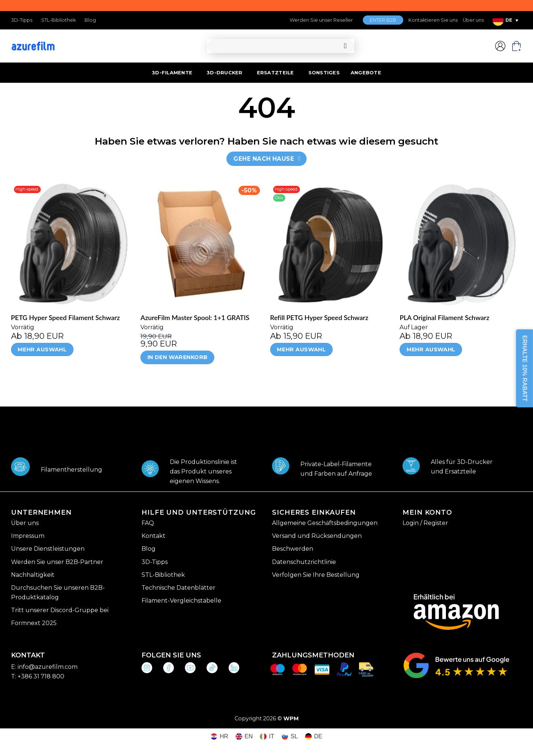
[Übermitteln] (345, 46)
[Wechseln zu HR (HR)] (219, 737)
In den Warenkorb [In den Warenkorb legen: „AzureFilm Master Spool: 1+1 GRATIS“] (178, 357)
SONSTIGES (324, 73)
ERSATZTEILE (276, 73)
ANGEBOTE (366, 73)
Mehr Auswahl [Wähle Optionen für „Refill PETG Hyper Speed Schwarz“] (301, 349)
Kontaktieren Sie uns (433, 20)
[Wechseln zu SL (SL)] (290, 737)
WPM (291, 718)
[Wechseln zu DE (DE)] (314, 737)
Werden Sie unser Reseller (321, 20)
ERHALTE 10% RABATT (525, 369)
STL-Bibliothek (58, 20)
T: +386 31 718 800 (38, 676)
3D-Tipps (22, 20)
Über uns (473, 20)
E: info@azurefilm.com (44, 667)
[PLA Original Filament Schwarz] (461, 244)
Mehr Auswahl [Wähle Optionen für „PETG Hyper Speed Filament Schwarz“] (42, 349)
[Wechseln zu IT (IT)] (267, 737)
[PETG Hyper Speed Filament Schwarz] (72, 244)
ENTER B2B (383, 20)
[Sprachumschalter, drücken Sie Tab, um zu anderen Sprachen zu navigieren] (505, 20)
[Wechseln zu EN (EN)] (244, 737)
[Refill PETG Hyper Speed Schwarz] (331, 244)
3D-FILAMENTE (172, 73)
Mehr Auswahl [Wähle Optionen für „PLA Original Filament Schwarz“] (431, 349)
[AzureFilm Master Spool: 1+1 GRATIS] (202, 244)
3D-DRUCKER (225, 73)
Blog (90, 20)
